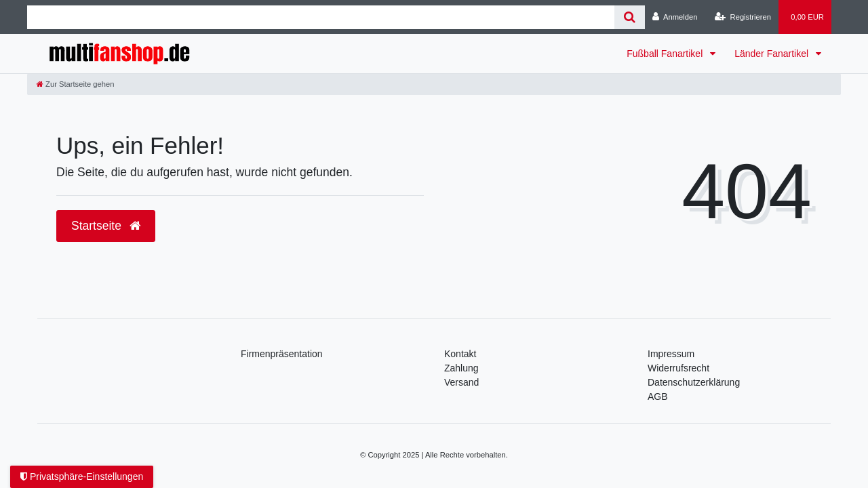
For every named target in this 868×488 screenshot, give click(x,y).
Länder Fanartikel (773, 54)
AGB (658, 396)
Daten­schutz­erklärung (694, 382)
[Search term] (321, 17)
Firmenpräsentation (282, 354)
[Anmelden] (675, 17)
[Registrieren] (743, 17)
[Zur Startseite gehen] (75, 84)
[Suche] (630, 17)
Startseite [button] (106, 226)
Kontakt (460, 354)
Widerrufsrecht (678, 368)
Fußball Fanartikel (666, 54)
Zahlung (461, 368)
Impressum (671, 354)
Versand (461, 382)
